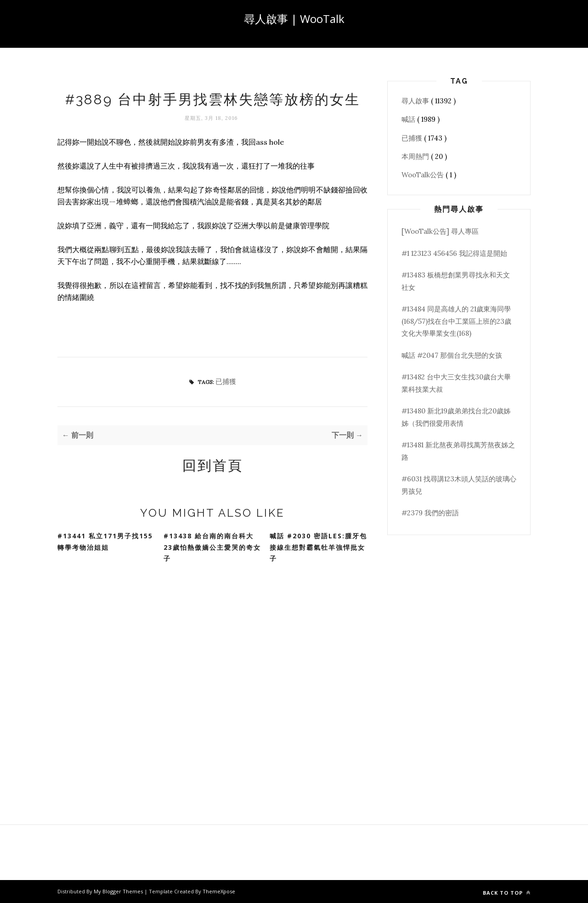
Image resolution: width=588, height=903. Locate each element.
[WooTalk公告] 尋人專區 (440, 231)
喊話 (409, 119)
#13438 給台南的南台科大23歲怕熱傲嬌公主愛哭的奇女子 (212, 547)
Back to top (507, 893)
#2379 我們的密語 (430, 513)
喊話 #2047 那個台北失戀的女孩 (452, 355)
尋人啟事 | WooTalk (294, 19)
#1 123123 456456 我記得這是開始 (454, 253)
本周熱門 (416, 156)
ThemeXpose (219, 891)
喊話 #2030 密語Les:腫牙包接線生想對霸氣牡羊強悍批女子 (318, 547)
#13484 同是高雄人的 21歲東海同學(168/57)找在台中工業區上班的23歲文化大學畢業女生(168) (456, 321)
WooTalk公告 (424, 175)
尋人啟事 (416, 101)
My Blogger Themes (119, 891)
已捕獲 (226, 381)
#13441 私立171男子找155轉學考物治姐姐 (105, 542)
